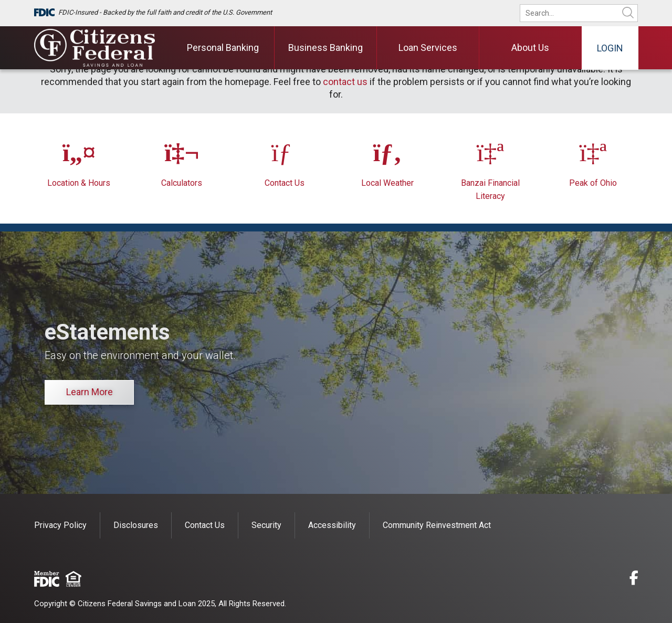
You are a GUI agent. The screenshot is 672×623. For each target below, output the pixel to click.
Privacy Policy (60, 525)
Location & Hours (79, 183)
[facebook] (634, 580)
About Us (530, 47)
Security (266, 525)
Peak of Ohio (593, 183)
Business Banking (325, 47)
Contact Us (285, 183)
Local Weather (387, 183)
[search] (586, 13)
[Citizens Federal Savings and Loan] (94, 48)
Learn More (90, 392)
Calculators (182, 183)
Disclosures (136, 525)
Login (610, 48)
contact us (345, 82)
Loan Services (428, 47)
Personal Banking (223, 47)
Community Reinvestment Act (437, 525)
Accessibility (332, 525)
